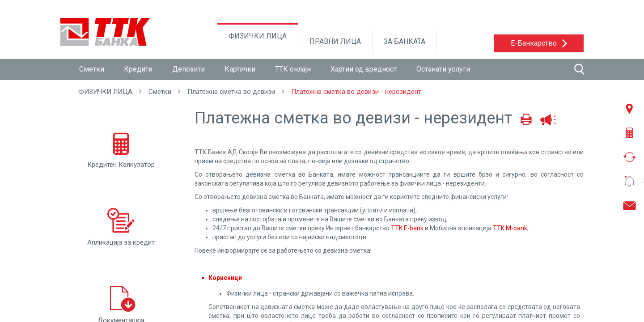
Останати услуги (443, 69)
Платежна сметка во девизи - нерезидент (356, 92)
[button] (539, 43)
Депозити (189, 69)
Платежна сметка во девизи (231, 92)
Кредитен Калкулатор (121, 148)
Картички (240, 69)
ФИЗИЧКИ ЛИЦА (258, 36)
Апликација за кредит (121, 226)
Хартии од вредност (364, 69)
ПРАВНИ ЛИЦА (335, 41)
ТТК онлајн (293, 69)
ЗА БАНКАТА (405, 41)
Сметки (92, 69)
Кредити (138, 69)
